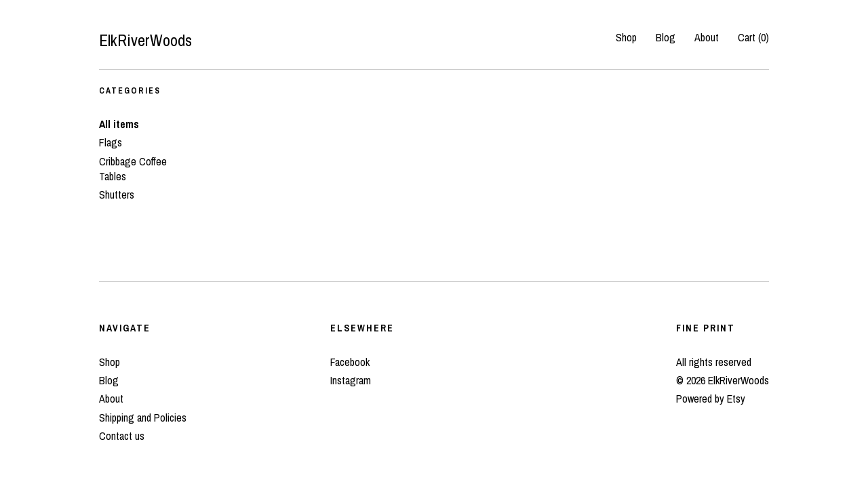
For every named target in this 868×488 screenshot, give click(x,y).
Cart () (753, 37)
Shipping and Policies (143, 418)
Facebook (350, 362)
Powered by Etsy (711, 399)
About (707, 37)
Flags (111, 142)
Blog (666, 37)
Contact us (122, 436)
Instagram (351, 380)
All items (119, 124)
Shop (626, 37)
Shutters (117, 195)
